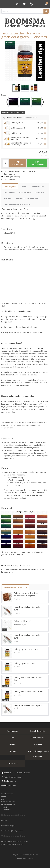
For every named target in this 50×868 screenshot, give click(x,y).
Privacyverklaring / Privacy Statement (38, 754)
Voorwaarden (12, 731)
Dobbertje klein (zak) (23, 621)
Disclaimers (9, 193)
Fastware (30, 859)
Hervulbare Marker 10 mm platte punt (28, 608)
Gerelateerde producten (15, 587)
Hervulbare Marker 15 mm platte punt (28, 636)
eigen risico (41, 193)
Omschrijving (10, 187)
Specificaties (38, 187)
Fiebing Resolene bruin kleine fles (28, 691)
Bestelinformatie (37, 731)
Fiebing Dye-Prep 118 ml (25, 663)
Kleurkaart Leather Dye (27, 199)
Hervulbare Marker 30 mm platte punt (28, 707)
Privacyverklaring (8, 804)
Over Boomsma (37, 738)
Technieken (37, 744)
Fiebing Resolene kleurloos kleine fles (28, 679)
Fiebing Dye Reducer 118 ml (26, 649)
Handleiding (25, 193)
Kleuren (8, 199)
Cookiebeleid (12, 763)
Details (24, 187)
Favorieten (24, 4)
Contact (12, 751)
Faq (12, 738)
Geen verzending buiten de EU (18, 204)
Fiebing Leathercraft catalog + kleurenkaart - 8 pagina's (27, 594)
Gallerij (12, 744)
